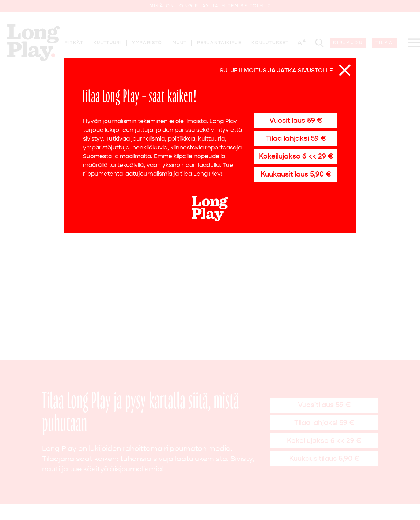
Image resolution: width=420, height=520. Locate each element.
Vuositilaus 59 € (296, 120)
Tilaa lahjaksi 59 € (296, 138)
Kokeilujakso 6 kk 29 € (296, 156)
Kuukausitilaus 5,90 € (296, 174)
